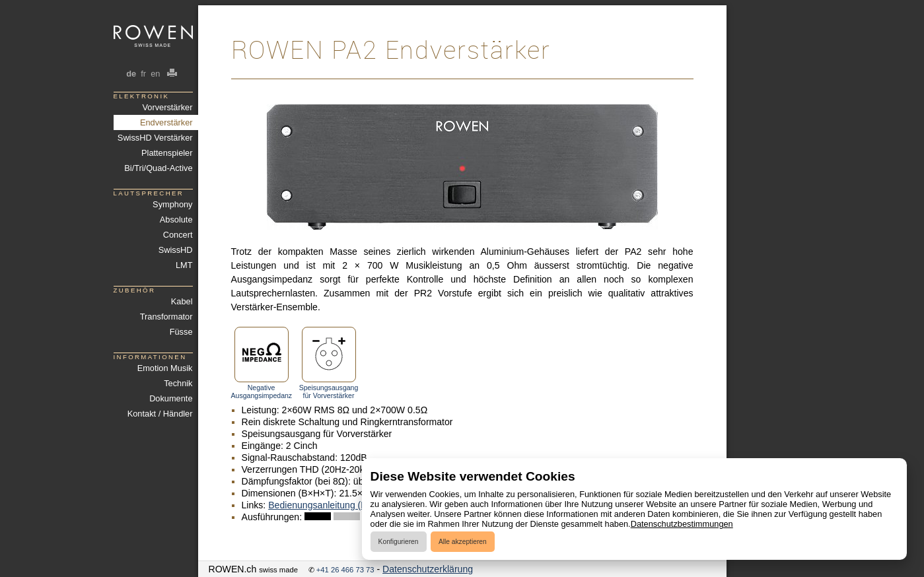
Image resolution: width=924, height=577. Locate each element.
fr (144, 74)
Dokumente (171, 398)
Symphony (172, 204)
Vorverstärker (167, 107)
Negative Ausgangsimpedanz (262, 363)
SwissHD (176, 250)
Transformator (166, 317)
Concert (178, 235)
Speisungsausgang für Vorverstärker (329, 363)
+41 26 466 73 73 (345, 570)
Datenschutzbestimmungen (682, 524)
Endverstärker (166, 122)
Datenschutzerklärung (428, 569)
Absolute (176, 220)
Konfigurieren (399, 542)
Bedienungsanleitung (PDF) (325, 505)
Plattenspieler (167, 153)
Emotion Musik (165, 368)
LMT (184, 265)
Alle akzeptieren (463, 542)
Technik (178, 383)
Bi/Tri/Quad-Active (158, 168)
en (156, 74)
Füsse (181, 332)
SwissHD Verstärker (155, 138)
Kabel (182, 301)
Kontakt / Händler (160, 414)
